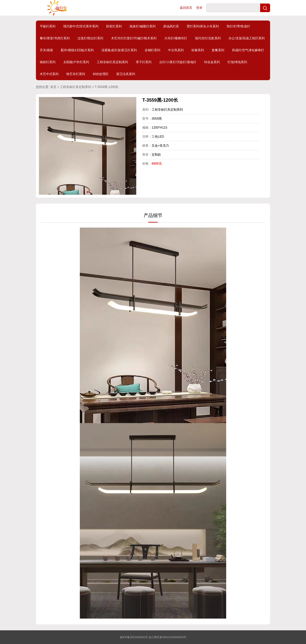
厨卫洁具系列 (126, 74)
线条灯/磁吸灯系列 (142, 26)
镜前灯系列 (48, 62)
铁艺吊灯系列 (76, 74)
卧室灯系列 (114, 26)
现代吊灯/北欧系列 (208, 38)
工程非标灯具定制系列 (112, 62)
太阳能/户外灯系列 (76, 62)
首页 (53, 87)
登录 (199, 8)
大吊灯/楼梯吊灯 (176, 38)
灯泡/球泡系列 (237, 62)
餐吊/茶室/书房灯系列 (55, 38)
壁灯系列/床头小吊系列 (203, 26)
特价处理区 (101, 74)
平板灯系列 (48, 26)
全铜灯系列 (152, 50)
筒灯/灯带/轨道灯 (238, 26)
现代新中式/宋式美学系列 (81, 26)
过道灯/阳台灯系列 (90, 38)
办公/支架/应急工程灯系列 (247, 38)
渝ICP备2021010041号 (134, 637)
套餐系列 (218, 50)
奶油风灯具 (171, 26)
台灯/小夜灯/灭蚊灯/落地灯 (178, 62)
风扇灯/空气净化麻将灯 (248, 50)
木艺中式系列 (49, 74)
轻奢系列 (198, 50)
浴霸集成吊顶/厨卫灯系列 (119, 50)
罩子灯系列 (144, 62)
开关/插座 (46, 50)
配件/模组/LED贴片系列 (77, 50)
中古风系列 (176, 50)
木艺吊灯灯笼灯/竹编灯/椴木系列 (134, 38)
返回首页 (186, 8)
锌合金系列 (212, 62)
